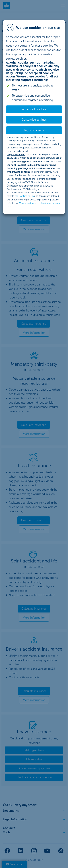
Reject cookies (34, 130)
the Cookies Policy (24, 196)
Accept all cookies (34, 109)
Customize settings (34, 120)
